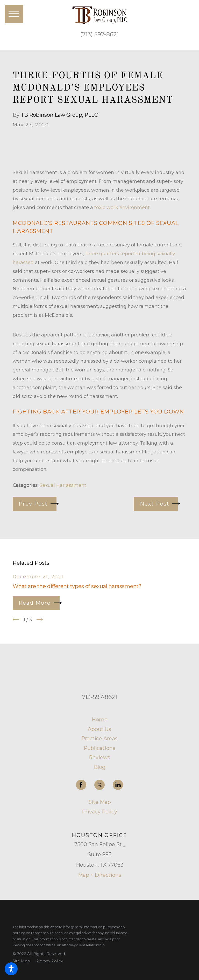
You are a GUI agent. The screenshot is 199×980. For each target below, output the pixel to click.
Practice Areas (99, 739)
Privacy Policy (99, 812)
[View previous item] (16, 620)
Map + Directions (100, 875)
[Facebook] (81, 785)
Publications (99, 748)
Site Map (100, 802)
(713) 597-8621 (99, 34)
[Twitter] (99, 785)
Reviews (99, 757)
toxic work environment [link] (122, 207)
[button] (11, 969)
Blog (100, 767)
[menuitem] (100, 720)
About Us (99, 729)
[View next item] (40, 620)
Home (100, 720)
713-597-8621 (99, 697)
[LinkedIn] (118, 785)
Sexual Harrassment (63, 485)
